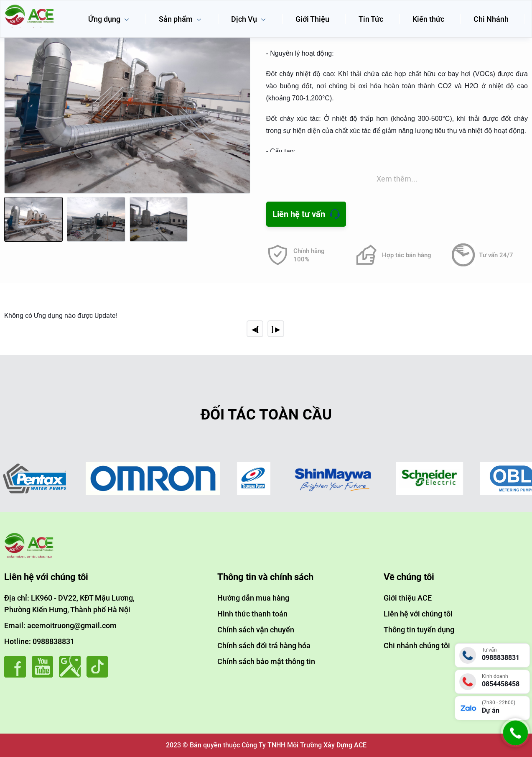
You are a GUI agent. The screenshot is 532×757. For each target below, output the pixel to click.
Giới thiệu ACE (408, 598)
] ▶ (276, 329)
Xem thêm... (397, 179)
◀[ (255, 329)
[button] (242, 107)
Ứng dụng (109, 19)
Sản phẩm (180, 19)
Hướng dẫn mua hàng (253, 598)
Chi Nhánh (491, 19)
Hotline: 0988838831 (39, 641)
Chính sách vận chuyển (256, 630)
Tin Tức (371, 19)
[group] (127, 99)
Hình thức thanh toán (252, 614)
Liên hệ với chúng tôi (418, 614)
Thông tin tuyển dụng (419, 630)
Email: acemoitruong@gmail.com (60, 625)
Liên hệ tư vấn (299, 214)
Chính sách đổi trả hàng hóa (264, 646)
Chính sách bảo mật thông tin (266, 661)
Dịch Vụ (249, 19)
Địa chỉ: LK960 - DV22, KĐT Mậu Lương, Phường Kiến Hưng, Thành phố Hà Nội (69, 604)
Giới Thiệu (312, 19)
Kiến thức (428, 19)
